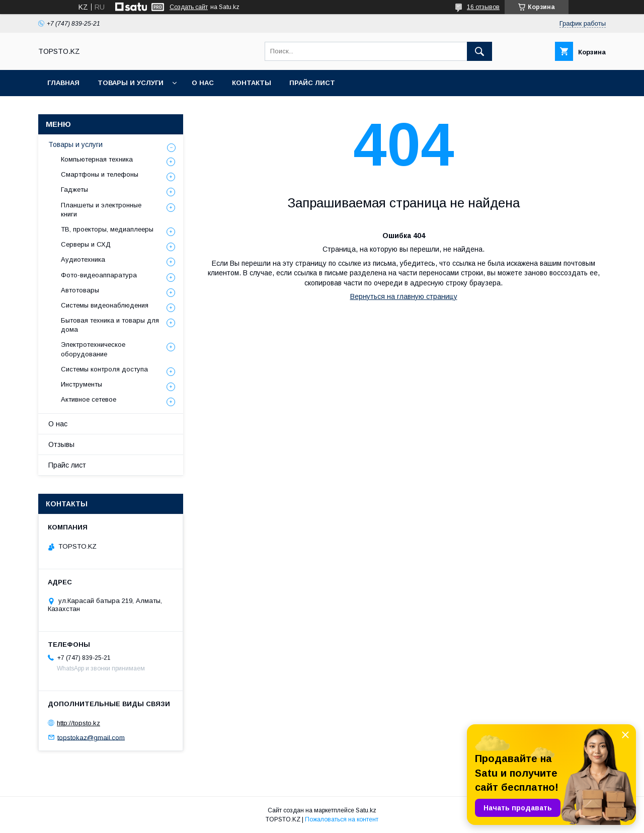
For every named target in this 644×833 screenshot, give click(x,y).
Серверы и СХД (86, 244)
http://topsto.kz (78, 723)
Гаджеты (74, 190)
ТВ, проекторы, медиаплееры (107, 229)
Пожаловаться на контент (342, 819)
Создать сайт (189, 7)
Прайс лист (312, 83)
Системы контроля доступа (104, 369)
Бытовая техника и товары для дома (110, 325)
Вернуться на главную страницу (404, 296)
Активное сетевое (89, 399)
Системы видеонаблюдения (105, 305)
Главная (63, 83)
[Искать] (479, 51)
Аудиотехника (83, 259)
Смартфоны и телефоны (100, 174)
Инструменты (82, 384)
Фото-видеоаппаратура (99, 275)
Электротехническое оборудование (93, 349)
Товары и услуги (131, 83)
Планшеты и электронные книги (101, 210)
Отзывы (61, 444)
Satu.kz (366, 810)
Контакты (252, 83)
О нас (203, 83)
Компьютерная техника (97, 159)
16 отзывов (483, 7)
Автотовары (80, 290)
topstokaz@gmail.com (91, 737)
